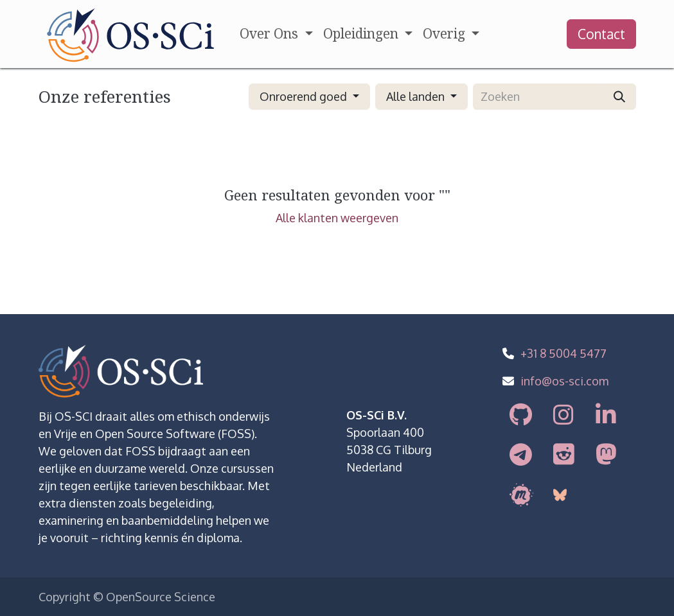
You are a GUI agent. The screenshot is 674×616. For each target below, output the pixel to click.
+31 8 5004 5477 (563, 353)
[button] (309, 97)
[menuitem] (276, 34)
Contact (601, 34)
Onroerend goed (303, 96)
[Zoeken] (619, 97)
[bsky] (559, 495)
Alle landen (415, 96)
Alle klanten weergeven (337, 218)
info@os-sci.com (564, 381)
